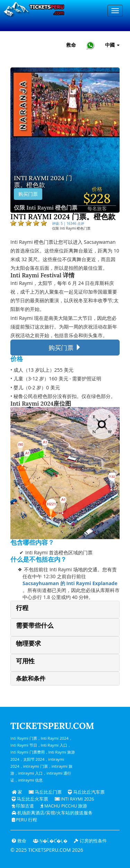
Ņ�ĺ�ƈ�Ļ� (50, 841)
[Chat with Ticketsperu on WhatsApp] (90, 45)
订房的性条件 (90, 841)
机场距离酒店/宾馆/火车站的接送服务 (52, 813)
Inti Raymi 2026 (75, 799)
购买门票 (28, 194)
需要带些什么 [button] (35, 625)
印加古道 (23, 806)
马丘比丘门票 (45, 792)
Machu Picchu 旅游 (64, 806)
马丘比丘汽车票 (86, 792)
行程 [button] (22, 608)
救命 (19, 841)
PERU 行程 (24, 820)
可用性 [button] (25, 661)
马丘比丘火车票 (30, 799)
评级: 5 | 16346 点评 (68, 223)
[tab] (65, 610)
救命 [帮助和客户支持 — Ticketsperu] (71, 45)
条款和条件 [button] (31, 678)
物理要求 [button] (28, 643)
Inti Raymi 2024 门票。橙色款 (43, 182)
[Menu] (115, 11)
